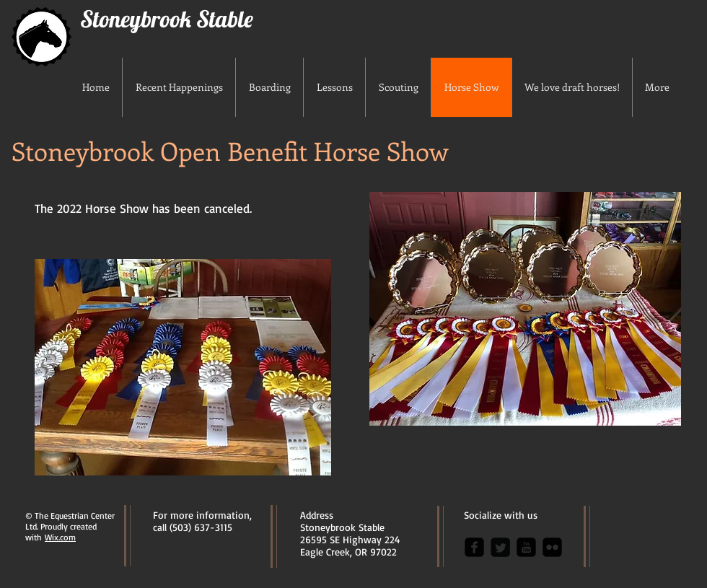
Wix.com (60, 537)
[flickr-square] (552, 547)
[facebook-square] (474, 547)
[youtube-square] (526, 547)
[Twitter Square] (500, 547)
